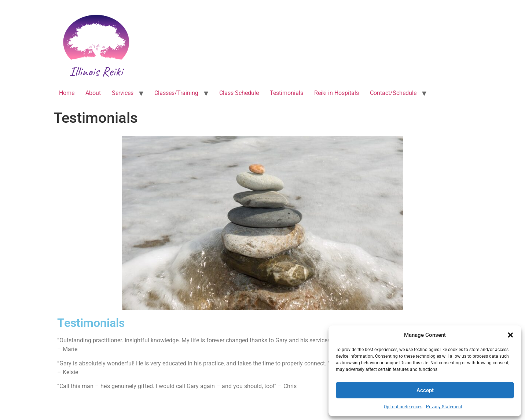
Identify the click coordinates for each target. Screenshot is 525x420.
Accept (425, 390)
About (93, 93)
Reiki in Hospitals (337, 93)
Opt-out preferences (403, 407)
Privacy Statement (444, 407)
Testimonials (287, 93)
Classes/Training (176, 93)
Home (67, 93)
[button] (510, 335)
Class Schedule (239, 93)
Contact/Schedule (393, 93)
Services (123, 93)
